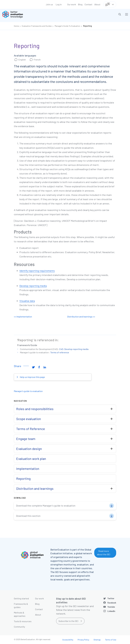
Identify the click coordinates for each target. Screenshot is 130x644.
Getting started (21, 598)
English (22, 60)
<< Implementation (23, 317)
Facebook (112, 603)
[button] (120, 14)
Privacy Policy (83, 640)
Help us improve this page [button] (32, 377)
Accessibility (68, 640)
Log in (59, 4)
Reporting (88, 26)
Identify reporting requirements (37, 271)
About (97, 4)
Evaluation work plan (31, 459)
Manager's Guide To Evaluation (67, 26)
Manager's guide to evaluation (28, 391)
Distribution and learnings (35, 488)
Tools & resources (23, 621)
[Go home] (35, 14)
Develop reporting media (33, 286)
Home (16, 26)
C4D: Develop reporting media (74, 349)
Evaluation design (29, 449)
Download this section (28, 516)
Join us (49, 4)
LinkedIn (111, 611)
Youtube (111, 607)
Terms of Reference (31, 429)
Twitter (111, 598)
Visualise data (27, 301)
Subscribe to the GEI (68, 621)
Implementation (28, 469)
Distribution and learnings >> (81, 317)
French (37, 60)
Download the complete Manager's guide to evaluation (46, 506)
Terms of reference (60, 352)
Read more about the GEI (104, 553)
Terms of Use (111, 640)
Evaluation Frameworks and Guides (37, 26)
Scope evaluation (29, 419)
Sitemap (97, 640)
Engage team (26, 439)
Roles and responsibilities (35, 409)
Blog (80, 4)
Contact (88, 4)
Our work (72, 4)
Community (19, 627)
